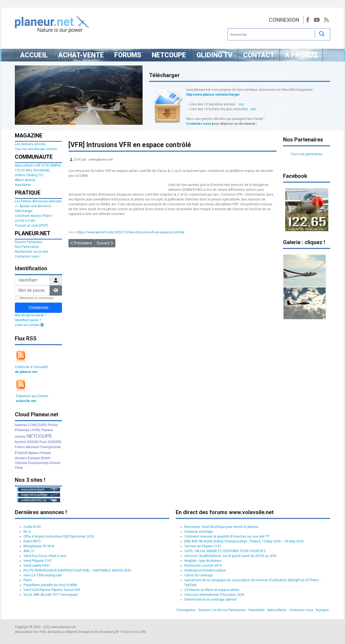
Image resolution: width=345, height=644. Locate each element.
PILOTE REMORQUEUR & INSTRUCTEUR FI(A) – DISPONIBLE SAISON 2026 (77, 570)
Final (43, 442)
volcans (20, 437)
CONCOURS (37, 425)
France (21, 453)
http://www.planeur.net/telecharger (213, 95)
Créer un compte (29, 325)
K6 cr (27, 532)
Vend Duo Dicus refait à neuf (45, 556)
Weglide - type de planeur (203, 561)
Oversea (21, 463)
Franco (20, 447)
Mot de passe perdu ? (31, 315)
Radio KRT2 (32, 541)
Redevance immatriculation (205, 570)
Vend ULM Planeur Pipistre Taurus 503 (52, 590)
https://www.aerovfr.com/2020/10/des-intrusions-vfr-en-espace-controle (131, 232)
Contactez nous (199, 124)
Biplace (34, 453)
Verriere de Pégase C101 (203, 546)
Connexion (284, 20)
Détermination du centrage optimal (210, 600)
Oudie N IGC (32, 527)
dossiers (21, 458)
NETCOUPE (39, 436)
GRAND (33, 442)
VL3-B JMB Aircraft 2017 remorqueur (51, 595)
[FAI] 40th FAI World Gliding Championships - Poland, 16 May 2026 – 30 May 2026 (244, 541)
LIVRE (35, 430)
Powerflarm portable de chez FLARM (50, 585)
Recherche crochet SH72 (203, 566)
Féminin (45, 453)
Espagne (34, 458)
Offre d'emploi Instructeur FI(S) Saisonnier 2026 (59, 536)
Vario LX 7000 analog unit (43, 575)
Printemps (22, 430)
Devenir (55, 463)
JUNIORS (54, 442)
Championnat (50, 447)
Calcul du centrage (199, 575)
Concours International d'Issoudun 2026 (214, 595)
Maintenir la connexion (37, 298)
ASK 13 (29, 551)
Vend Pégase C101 (38, 561)
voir (241, 104)
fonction (20, 442)
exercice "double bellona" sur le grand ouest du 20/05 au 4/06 (230, 556)
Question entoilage (199, 532)
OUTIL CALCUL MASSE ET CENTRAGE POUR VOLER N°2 (225, 551)
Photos (53, 425)
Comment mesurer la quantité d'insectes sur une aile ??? (227, 536)
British (46, 458)
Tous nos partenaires (307, 154)
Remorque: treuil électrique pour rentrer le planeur (221, 527)
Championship (38, 463)
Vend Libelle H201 (37, 566)
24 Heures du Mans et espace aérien (212, 590)
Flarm (28, 580)
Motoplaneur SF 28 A (39, 546)
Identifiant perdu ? (28, 320)
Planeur (47, 430)
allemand (32, 447)
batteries (21, 425)
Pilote (19, 468)
